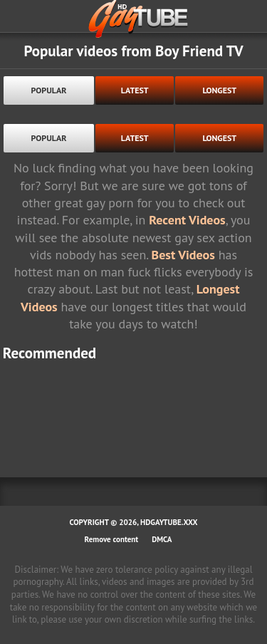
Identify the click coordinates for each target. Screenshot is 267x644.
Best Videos (183, 255)
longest (219, 90)
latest (135, 90)
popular (49, 90)
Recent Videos (187, 220)
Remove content (112, 539)
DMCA (162, 539)
